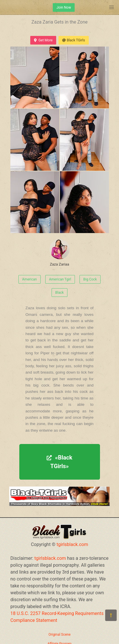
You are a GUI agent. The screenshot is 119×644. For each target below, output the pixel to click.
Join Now (64, 7)
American (30, 279)
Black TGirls (73, 40)
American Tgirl (60, 279)
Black (59, 293)
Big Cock (90, 279)
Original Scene (59, 635)
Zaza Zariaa (60, 253)
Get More (43, 40)
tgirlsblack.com (72, 544)
